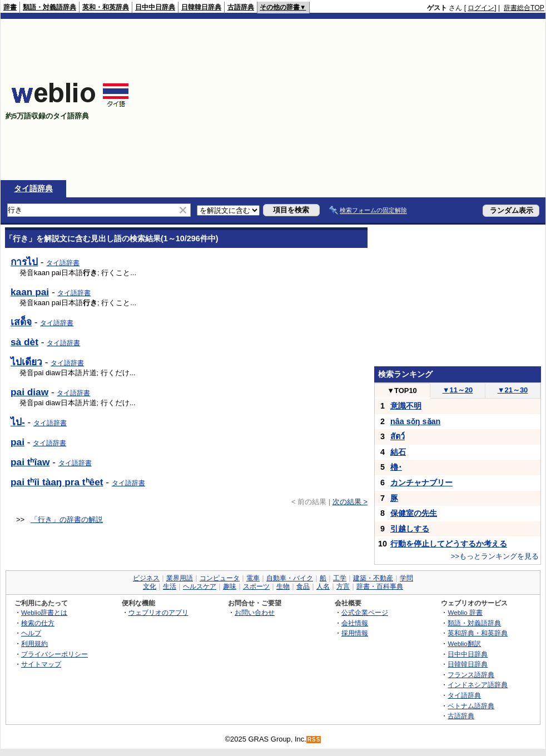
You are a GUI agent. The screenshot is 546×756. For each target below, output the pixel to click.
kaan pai (30, 292)
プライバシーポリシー (54, 654)
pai (18, 442)
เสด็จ (21, 322)
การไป (24, 262)
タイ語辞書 (63, 263)
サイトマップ (41, 664)
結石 (398, 452)
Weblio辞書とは (44, 612)
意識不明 (406, 406)
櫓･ (396, 467)
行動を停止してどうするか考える (449, 544)
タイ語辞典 (33, 188)
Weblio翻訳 (464, 643)
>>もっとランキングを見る (495, 556)
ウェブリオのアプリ (158, 612)
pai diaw (29, 392)
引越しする (410, 529)
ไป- (18, 422)
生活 (170, 586)
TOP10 (402, 391)
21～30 (513, 390)
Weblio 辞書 (465, 612)
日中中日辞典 (155, 7)
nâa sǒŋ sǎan (415, 421)
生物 (283, 586)
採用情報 (355, 633)
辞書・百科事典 (380, 586)
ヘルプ (31, 633)
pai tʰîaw (30, 462)
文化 (150, 586)
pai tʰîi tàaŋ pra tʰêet (57, 482)
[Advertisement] (401, 100)
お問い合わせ (255, 612)
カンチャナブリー (421, 483)
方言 (343, 586)
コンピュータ (220, 578)
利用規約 (34, 643)
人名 (323, 586)
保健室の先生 (414, 513)
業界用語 (180, 578)
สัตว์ (398, 436)
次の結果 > (350, 502)
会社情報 (355, 623)
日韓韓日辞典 (201, 7)
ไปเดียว (26, 362)
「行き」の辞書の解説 (67, 519)
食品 (303, 586)
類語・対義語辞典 (49, 7)
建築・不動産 (373, 578)
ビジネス (146, 578)
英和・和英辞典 (106, 7)
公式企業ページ (365, 612)
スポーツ (256, 586)
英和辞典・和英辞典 (478, 633)
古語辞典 (241, 7)
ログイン (481, 8)
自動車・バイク (290, 578)
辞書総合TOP (524, 8)
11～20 (458, 390)
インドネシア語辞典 (478, 685)
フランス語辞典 (471, 675)
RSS (314, 740)
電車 (253, 578)
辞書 (10, 7)
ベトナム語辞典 (471, 706)
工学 (340, 578)
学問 (406, 578)
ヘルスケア (200, 586)
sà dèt (24, 342)
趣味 (230, 586)
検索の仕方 (38, 623)
